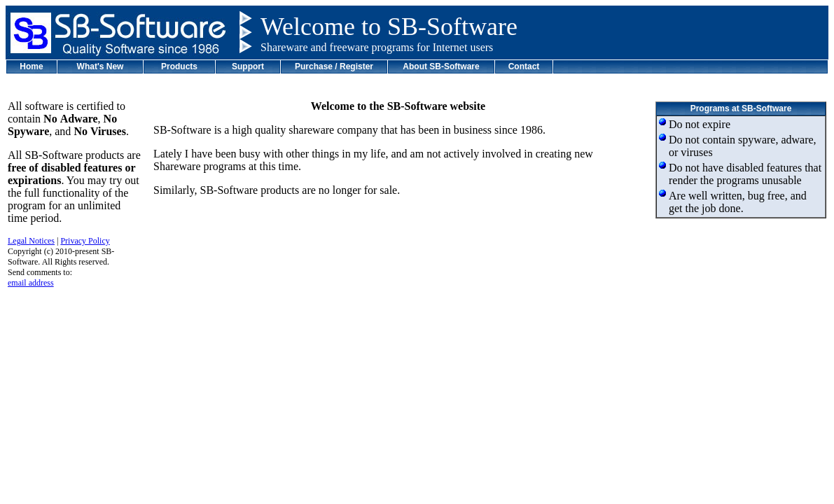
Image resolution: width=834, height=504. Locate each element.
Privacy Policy (85, 241)
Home (31, 66)
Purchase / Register (334, 66)
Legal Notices (31, 241)
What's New (100, 66)
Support (248, 66)
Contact (524, 66)
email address (31, 283)
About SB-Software (441, 66)
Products (179, 66)
